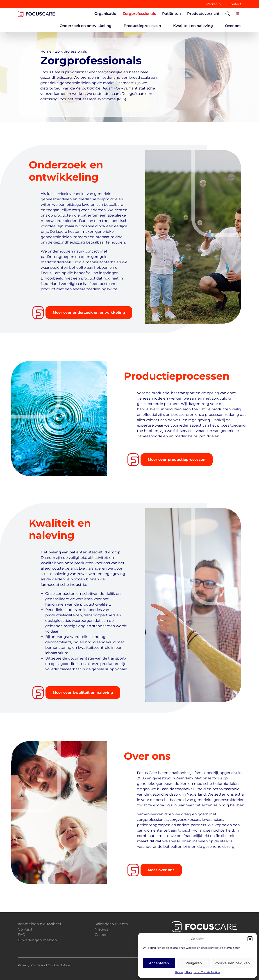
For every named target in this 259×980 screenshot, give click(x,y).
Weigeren (194, 963)
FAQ (22, 935)
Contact (235, 4)
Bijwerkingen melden (37, 940)
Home (46, 51)
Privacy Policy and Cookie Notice (198, 972)
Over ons (233, 26)
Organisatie (105, 14)
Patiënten (172, 14)
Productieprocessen (142, 26)
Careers (101, 935)
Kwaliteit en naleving (193, 26)
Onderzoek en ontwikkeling (86, 26)
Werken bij (214, 4)
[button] (250, 939)
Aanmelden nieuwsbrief (39, 924)
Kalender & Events (111, 924)
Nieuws (101, 929)
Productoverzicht (203, 14)
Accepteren (159, 963)
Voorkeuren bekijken (232, 963)
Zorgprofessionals (139, 14)
